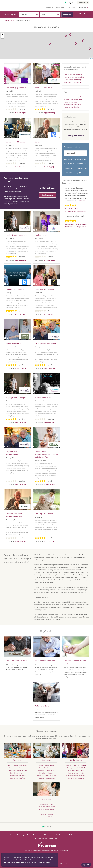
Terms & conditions (41, 838)
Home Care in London (47, 768)
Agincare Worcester (14, 343)
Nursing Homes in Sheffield (76, 768)
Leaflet (91, 58)
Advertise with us (83, 2)
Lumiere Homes (41, 235)
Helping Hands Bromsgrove (45, 343)
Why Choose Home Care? (45, 661)
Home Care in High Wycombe (47, 775)
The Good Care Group (43, 88)
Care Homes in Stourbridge (73, 74)
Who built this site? (61, 864)
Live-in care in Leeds (47, 814)
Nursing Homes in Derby (76, 773)
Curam (38, 142)
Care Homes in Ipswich (17, 773)
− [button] (2, 37)
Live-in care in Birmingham (46, 807)
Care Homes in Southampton (17, 770)
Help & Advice (60, 7)
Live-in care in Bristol (46, 812)
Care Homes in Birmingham (17, 765)
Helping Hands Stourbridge (16, 235)
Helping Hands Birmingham (16, 397)
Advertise (47, 835)
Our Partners (71, 7)
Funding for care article (76, 136)
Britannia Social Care (43, 397)
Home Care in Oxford (47, 765)
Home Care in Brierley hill (72, 97)
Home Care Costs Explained (17, 661)
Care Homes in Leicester (17, 768)
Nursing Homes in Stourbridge (74, 77)
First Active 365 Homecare (16, 88)
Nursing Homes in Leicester (76, 775)
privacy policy (31, 862)
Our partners (37, 835)
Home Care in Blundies (71, 107)
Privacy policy (54, 838)
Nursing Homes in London (76, 778)
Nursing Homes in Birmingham (76, 765)
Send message (47, 195)
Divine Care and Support (44, 289)
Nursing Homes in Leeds (76, 770)
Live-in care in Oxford (46, 809)
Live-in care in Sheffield (47, 817)
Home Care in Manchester (47, 778)
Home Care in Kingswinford (73, 99)
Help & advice (26, 835)
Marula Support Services (15, 142)
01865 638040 (47, 188)
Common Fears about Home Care (75, 662)
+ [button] (2, 34)
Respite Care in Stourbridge (73, 82)
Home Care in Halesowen (72, 104)
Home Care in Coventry (47, 773)
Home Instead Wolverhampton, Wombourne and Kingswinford (46, 454)
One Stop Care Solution (44, 514)
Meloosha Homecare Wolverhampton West (14, 515)
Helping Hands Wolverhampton (12, 453)
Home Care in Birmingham (47, 770)
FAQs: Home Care (42, 706)
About (55, 835)
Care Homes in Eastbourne (17, 775)
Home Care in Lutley (71, 102)
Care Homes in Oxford (17, 778)
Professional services (76, 835)
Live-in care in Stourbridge (73, 80)
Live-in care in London (46, 804)
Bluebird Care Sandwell (15, 289)
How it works (49, 7)
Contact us (63, 835)
